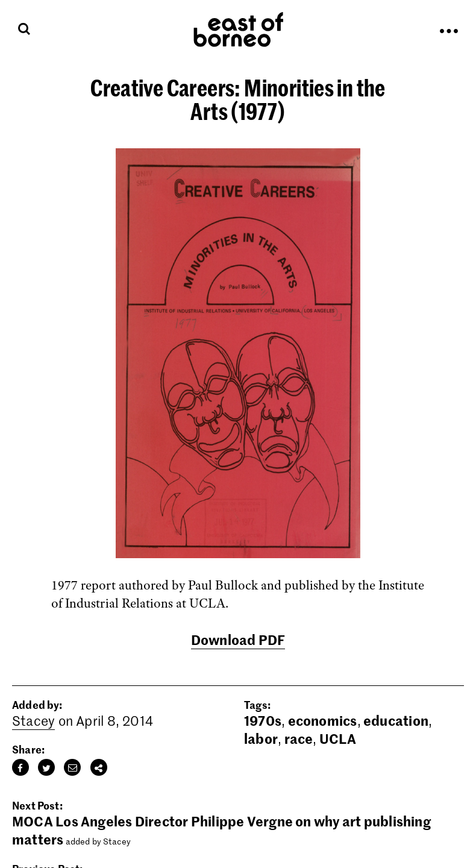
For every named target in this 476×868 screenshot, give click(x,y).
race (299, 738)
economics (323, 720)
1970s (263, 720)
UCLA (338, 738)
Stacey (33, 720)
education (396, 720)
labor (261, 738)
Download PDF (238, 640)
